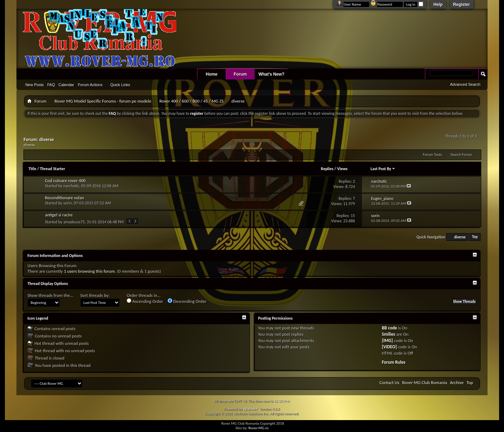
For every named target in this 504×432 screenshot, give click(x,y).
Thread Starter (52, 169)
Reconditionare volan (64, 198)
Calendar (66, 85)
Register (462, 5)
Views (342, 169)
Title (32, 169)
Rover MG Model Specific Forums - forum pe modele (103, 101)
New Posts (34, 85)
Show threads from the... (50, 295)
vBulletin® (251, 409)
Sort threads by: (95, 295)
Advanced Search (465, 84)
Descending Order (187, 301)
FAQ (51, 85)
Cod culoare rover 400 (65, 180)
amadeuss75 (74, 222)
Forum (240, 74)
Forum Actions (90, 85)
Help (438, 5)
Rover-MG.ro (258, 428)
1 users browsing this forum (89, 271)
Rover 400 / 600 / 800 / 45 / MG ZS (191, 101)
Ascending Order (145, 301)
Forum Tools (432, 155)
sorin (68, 203)
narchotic (71, 186)
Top (475, 237)
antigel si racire (59, 215)
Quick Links (120, 85)
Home (212, 74)
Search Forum (461, 155)
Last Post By (383, 169)
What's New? (271, 74)
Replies (327, 169)
